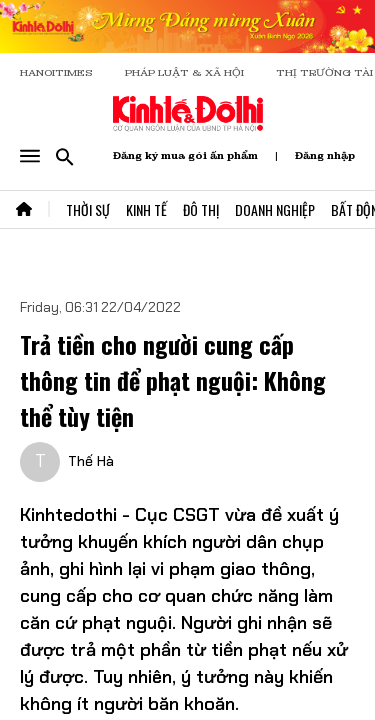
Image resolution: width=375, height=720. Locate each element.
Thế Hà (91, 461)
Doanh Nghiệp (275, 209)
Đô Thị (201, 209)
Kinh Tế (146, 209)
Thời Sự (88, 209)
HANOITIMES (56, 72)
